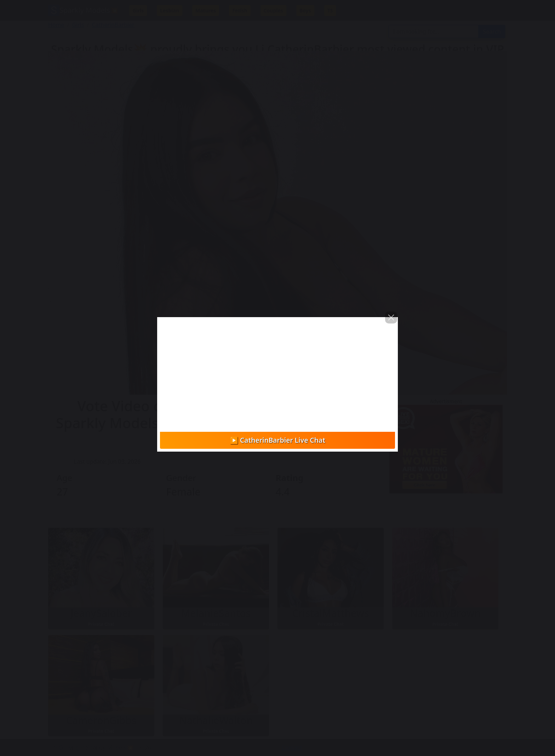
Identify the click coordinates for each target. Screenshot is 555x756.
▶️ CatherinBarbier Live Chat (277, 440)
